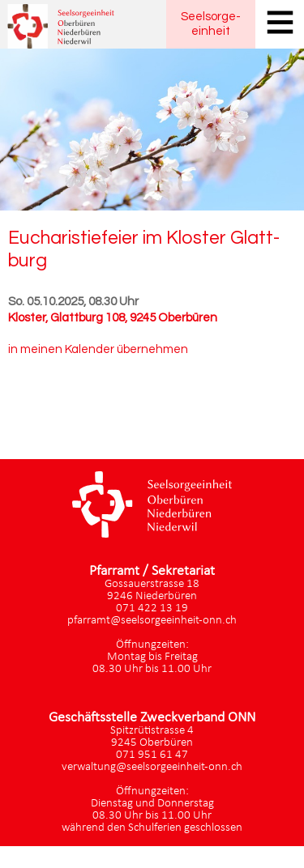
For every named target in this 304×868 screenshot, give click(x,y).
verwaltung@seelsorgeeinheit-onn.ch (152, 767)
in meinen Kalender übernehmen (98, 349)
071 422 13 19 (152, 608)
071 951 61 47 (152, 755)
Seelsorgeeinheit (211, 24)
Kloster (113, 318)
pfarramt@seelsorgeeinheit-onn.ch (152, 621)
